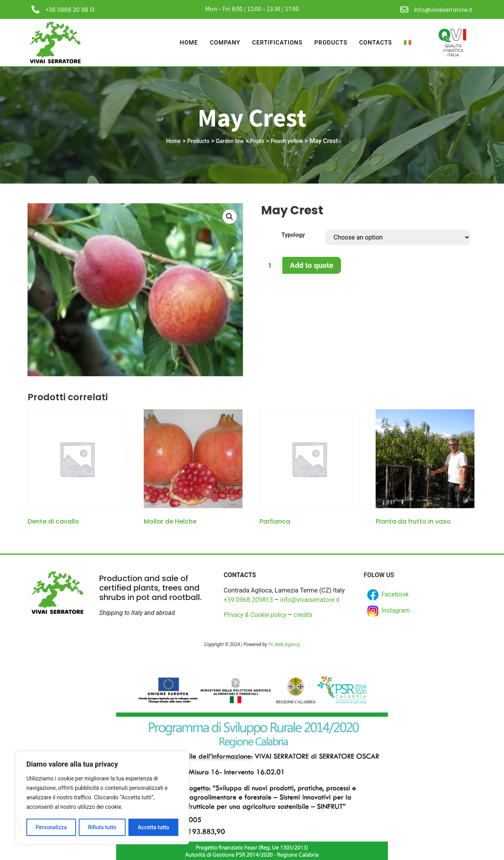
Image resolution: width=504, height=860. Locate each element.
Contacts (375, 43)
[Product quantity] (271, 266)
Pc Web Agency (284, 645)
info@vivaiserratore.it (443, 10)
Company (224, 43)
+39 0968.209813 (248, 600)
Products (331, 43)
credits (303, 615)
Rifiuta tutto (102, 827)
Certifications (276, 43)
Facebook (387, 595)
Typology (293, 235)
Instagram (388, 611)
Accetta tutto (153, 827)
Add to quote (311, 265)
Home (187, 43)
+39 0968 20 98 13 (70, 10)
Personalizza (51, 827)
